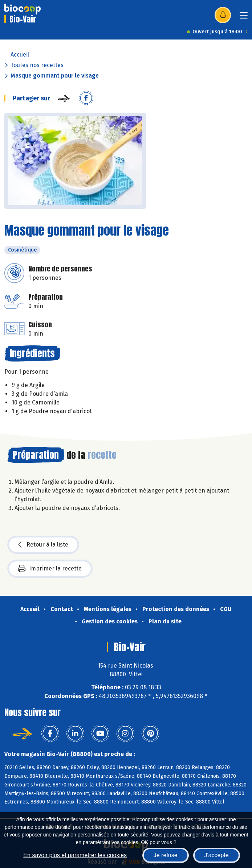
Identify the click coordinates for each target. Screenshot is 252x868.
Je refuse (166, 855)
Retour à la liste (43, 545)
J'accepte (217, 855)
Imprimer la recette (50, 569)
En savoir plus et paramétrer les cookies (75, 855)
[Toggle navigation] (244, 18)
